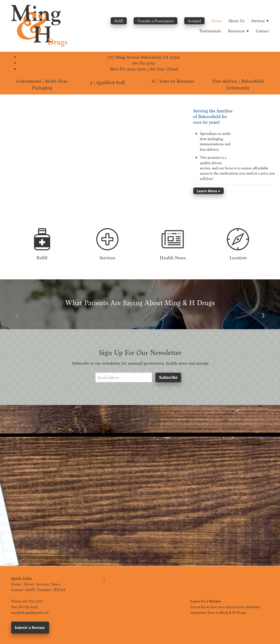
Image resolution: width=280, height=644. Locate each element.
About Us (236, 21)
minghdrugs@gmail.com (30, 612)
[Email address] (124, 377)
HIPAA (59, 590)
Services (107, 258)
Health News (173, 258)
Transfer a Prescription (155, 21)
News (56, 584)
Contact (262, 31)
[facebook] (104, 579)
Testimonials (210, 31)
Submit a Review (30, 627)
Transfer (44, 590)
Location (238, 258)
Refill (119, 21)
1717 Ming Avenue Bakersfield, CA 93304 (144, 57)
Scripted (194, 21)
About (28, 584)
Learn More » (208, 191)
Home (216, 21)
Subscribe (168, 377)
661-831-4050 (144, 63)
